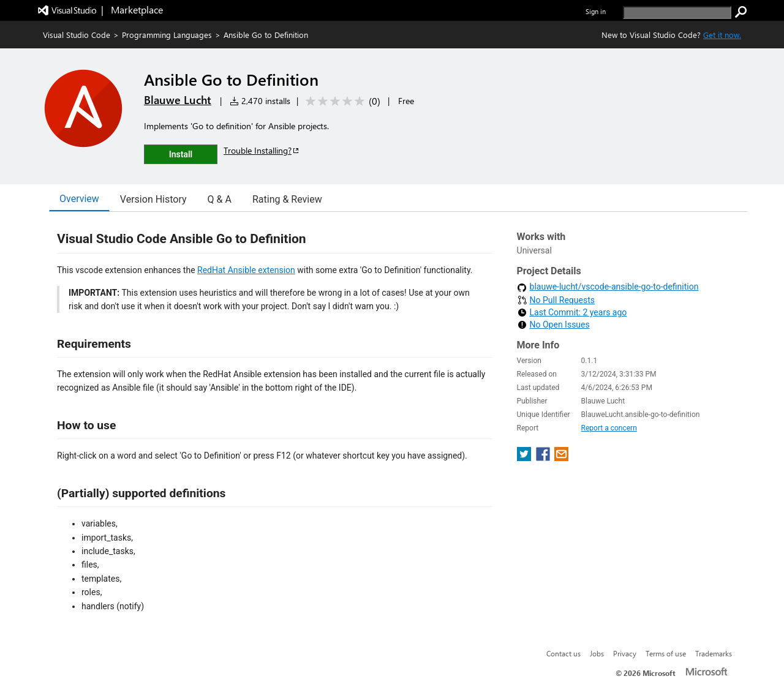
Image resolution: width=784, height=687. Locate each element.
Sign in (596, 11)
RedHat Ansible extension (246, 270)
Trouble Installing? (262, 150)
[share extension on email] (561, 445)
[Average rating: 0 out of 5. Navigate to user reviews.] (341, 101)
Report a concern (609, 416)
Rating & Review (287, 199)
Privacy (625, 653)
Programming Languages (167, 35)
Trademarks (714, 653)
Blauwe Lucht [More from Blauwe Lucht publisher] (178, 100)
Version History (153, 199)
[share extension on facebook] (544, 445)
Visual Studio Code (77, 35)
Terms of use (666, 653)
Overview (79, 199)
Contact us (563, 653)
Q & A (220, 199)
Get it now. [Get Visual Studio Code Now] (722, 35)
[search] (677, 13)
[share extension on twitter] (525, 445)
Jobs (597, 653)
